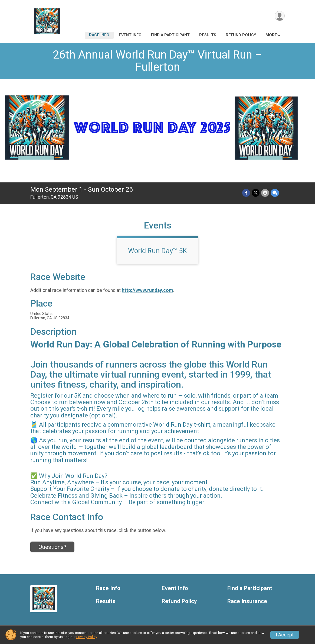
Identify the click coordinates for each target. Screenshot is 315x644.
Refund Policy (241, 35)
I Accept (285, 635)
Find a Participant (170, 35)
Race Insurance (247, 601)
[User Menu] (280, 16)
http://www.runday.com (147, 290)
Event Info (130, 35)
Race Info (99, 35)
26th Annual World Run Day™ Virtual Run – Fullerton (157, 61)
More (271, 35)
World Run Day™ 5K (157, 251)
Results (208, 35)
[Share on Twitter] (256, 193)
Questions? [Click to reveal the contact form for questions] (52, 547)
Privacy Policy (87, 637)
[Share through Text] (275, 193)
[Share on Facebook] (246, 193)
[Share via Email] (265, 193)
